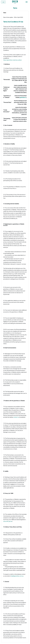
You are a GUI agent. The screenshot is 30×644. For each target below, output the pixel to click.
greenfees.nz (23, 97)
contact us (16, 417)
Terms (5, 13)
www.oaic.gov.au (8, 521)
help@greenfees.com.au (17, 576)
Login (3, 2)
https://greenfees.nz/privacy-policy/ (12, 60)
